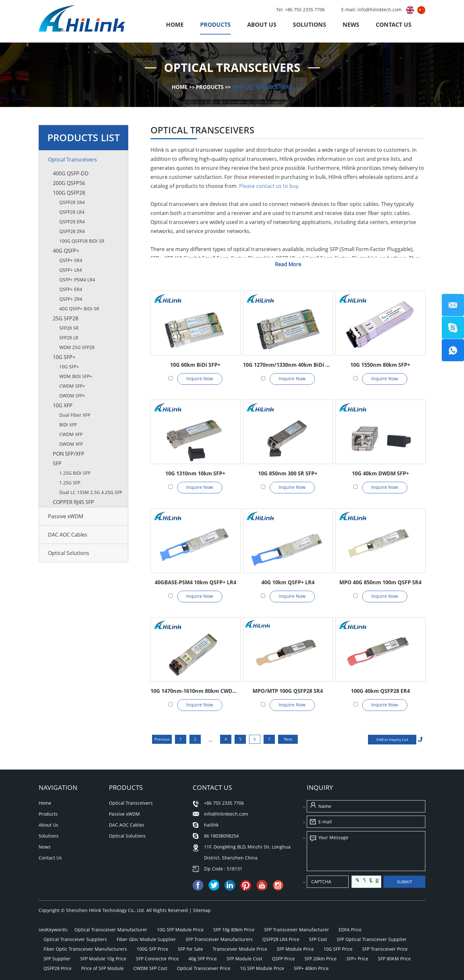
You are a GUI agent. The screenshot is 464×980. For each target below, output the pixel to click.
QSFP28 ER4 (72, 222)
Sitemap (202, 910)
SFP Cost (318, 939)
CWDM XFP (71, 434)
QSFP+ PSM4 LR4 (77, 280)
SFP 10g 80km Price (234, 930)
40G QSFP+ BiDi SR (79, 309)
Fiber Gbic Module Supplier (146, 939)
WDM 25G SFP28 (77, 347)
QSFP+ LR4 (71, 270)
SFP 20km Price (321, 959)
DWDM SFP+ (72, 396)
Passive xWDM (66, 516)
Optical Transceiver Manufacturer (111, 930)
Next (288, 739)
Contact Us (394, 24)
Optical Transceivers (262, 87)
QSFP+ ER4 (71, 289)
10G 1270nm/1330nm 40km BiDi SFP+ (288, 365)
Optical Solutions (69, 553)
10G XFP (63, 405)
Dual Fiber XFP (75, 415)
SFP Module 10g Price (103, 959)
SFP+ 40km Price (311, 968)
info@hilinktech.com (380, 10)
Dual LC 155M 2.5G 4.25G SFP (91, 492)
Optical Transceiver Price (204, 968)
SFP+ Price (357, 959)
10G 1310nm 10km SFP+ (195, 473)
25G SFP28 (66, 318)
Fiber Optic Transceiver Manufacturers (85, 949)
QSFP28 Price (58, 968)
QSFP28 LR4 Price (281, 939)
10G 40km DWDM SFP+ (380, 473)
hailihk (211, 825)
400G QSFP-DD (71, 173)
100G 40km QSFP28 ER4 (380, 691)
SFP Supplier (57, 959)
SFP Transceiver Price (385, 949)
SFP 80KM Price (394, 959)
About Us (262, 24)
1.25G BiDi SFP (75, 473)
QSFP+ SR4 (71, 260)
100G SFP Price (152, 949)
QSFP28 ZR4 (72, 231)
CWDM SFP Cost (150, 968)
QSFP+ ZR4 (71, 299)
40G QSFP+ (66, 251)
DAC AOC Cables (68, 535)
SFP (57, 463)
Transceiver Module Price (240, 949)
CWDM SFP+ (72, 386)
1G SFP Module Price (262, 968)
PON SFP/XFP (69, 454)
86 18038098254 (221, 836)
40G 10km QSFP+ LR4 (288, 582)
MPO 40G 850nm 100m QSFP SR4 (380, 582)
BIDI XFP (68, 425)
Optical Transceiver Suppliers (75, 939)
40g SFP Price (203, 959)
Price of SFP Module (102, 968)
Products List (84, 137)
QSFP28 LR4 (72, 212)
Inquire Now (200, 378)
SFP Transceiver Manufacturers (219, 939)
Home (175, 24)
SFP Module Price (295, 949)
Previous (162, 739)
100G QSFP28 (69, 193)
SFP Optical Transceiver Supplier (372, 939)
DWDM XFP (71, 444)
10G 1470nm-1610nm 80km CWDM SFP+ (195, 691)
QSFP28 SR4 (72, 202)
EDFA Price (350, 930)
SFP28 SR (69, 328)
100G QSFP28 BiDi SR (82, 241)
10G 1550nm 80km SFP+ (380, 365)
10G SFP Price (338, 949)
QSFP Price (283, 959)
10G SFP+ (64, 357)
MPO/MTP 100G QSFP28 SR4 (288, 691)
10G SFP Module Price (180, 930)
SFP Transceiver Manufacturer (297, 930)
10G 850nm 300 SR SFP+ (288, 473)
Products (215, 24)
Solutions (309, 24)
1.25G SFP (70, 483)
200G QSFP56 (69, 183)
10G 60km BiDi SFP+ (195, 365)
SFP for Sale (190, 949)
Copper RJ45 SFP (73, 502)
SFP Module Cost (244, 959)
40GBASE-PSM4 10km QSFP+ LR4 (195, 582)
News (351, 24)
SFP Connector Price (157, 959)
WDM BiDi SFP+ (76, 376)
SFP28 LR (69, 338)
